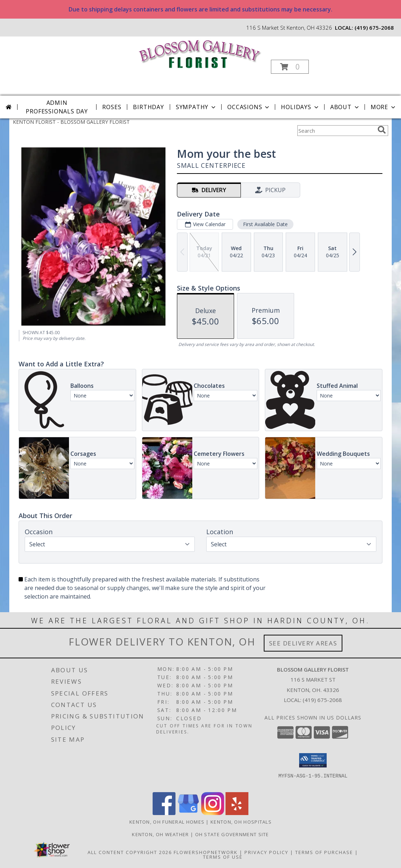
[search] (382, 130)
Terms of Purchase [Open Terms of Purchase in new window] (324, 852)
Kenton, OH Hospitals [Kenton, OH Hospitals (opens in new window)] (241, 822)
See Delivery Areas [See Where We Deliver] (303, 643)
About (345, 107)
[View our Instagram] (213, 813)
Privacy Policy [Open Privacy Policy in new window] (266, 852)
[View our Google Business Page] (188, 813)
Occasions (249, 107)
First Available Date (265, 224)
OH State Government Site (232, 834)
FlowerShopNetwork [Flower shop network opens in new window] (206, 852)
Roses (112, 107)
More (384, 107)
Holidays (300, 107)
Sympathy (196, 107)
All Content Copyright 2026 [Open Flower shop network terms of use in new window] (130, 852)
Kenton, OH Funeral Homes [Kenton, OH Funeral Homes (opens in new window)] (167, 822)
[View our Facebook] (164, 813)
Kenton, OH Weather (160, 834)
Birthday (148, 107)
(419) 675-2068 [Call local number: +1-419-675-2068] (374, 28)
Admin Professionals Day (57, 107)
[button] (290, 67)
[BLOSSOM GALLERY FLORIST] (200, 53)
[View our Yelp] (237, 813)
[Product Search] (336, 131)
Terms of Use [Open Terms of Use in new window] (223, 857)
